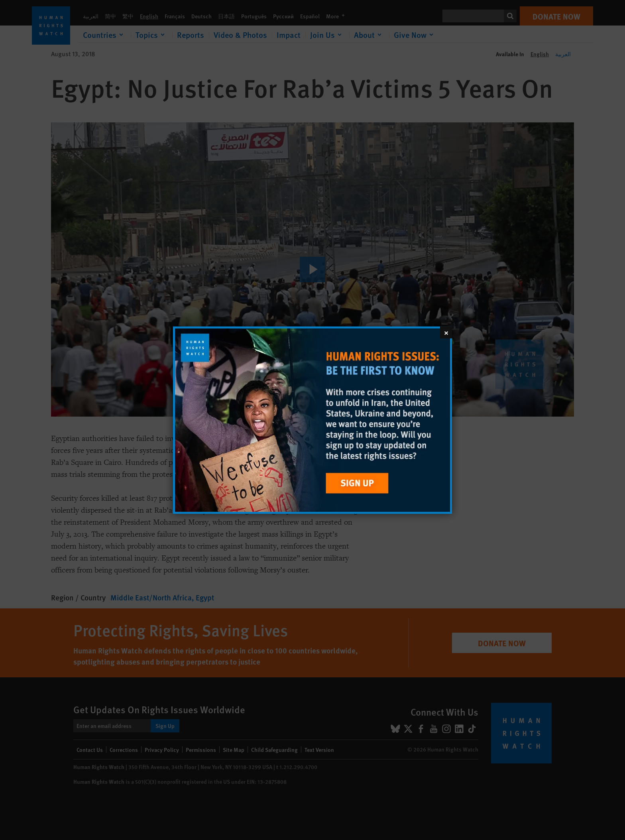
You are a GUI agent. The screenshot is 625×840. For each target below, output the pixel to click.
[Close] (446, 332)
